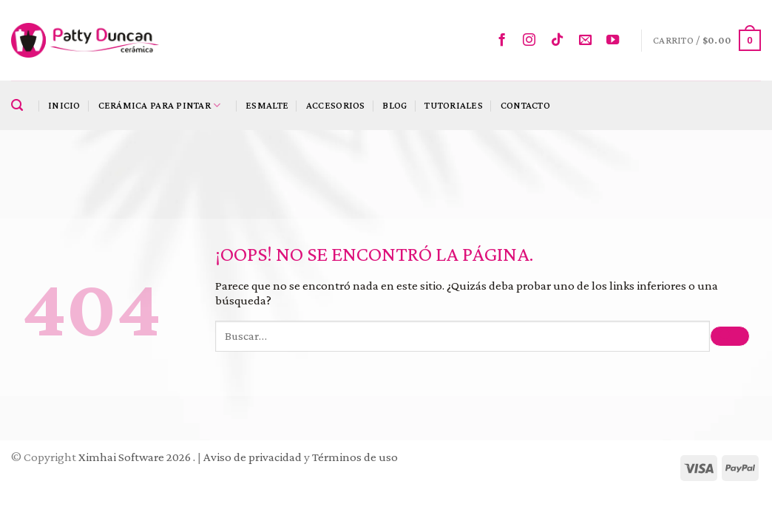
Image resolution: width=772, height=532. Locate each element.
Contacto (525, 105)
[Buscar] (21, 106)
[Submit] (730, 337)
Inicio (64, 105)
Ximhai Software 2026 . (138, 457)
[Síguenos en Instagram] (533, 41)
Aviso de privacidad (253, 457)
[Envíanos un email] (589, 41)
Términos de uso (355, 457)
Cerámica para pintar (160, 105)
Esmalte (267, 105)
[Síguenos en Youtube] (616, 41)
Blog (395, 105)
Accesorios (336, 105)
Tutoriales (454, 105)
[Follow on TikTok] (561, 41)
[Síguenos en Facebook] (505, 41)
